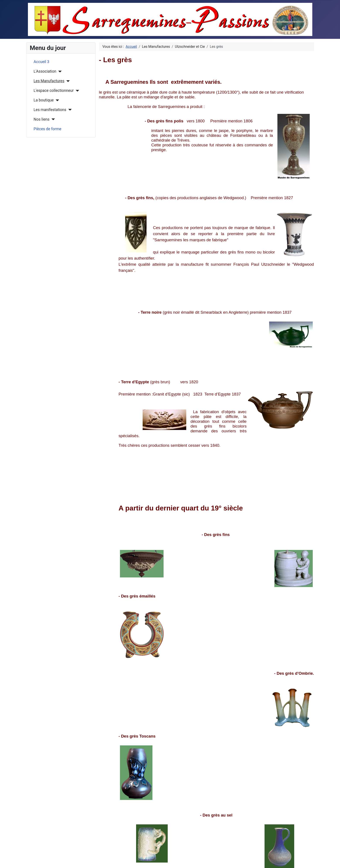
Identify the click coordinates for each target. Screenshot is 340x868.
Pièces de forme (47, 129)
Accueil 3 (41, 62)
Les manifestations (50, 110)
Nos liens (42, 119)
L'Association (45, 71)
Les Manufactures (49, 81)
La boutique (44, 100)
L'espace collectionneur (54, 91)
